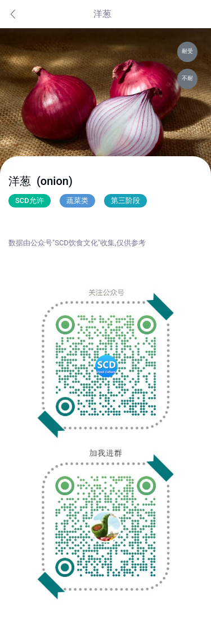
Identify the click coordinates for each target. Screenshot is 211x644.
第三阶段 (125, 200)
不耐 (187, 78)
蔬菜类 (77, 200)
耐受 (187, 51)
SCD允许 (30, 200)
